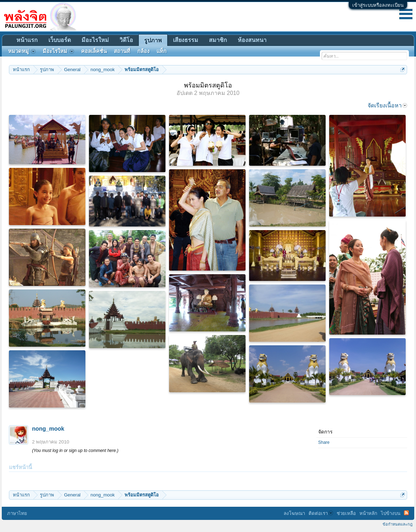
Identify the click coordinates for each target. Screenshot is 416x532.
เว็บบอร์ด (60, 40)
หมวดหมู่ (22, 51)
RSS (406, 513)
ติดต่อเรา (321, 513)
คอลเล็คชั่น (94, 51)
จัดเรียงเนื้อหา (387, 105)
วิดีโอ (126, 40)
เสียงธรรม (186, 40)
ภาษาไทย (17, 513)
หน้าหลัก (368, 513)
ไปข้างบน (391, 513)
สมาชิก (218, 40)
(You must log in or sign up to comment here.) (75, 451)
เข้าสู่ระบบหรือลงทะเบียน (378, 5)
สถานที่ (122, 51)
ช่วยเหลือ (346, 513)
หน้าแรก (27, 40)
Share (324, 442)
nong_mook (48, 429)
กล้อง (143, 51)
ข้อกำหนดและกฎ (397, 524)
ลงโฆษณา (294, 513)
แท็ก (162, 51)
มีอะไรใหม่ (95, 40)
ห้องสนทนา (252, 40)
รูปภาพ (153, 40)
